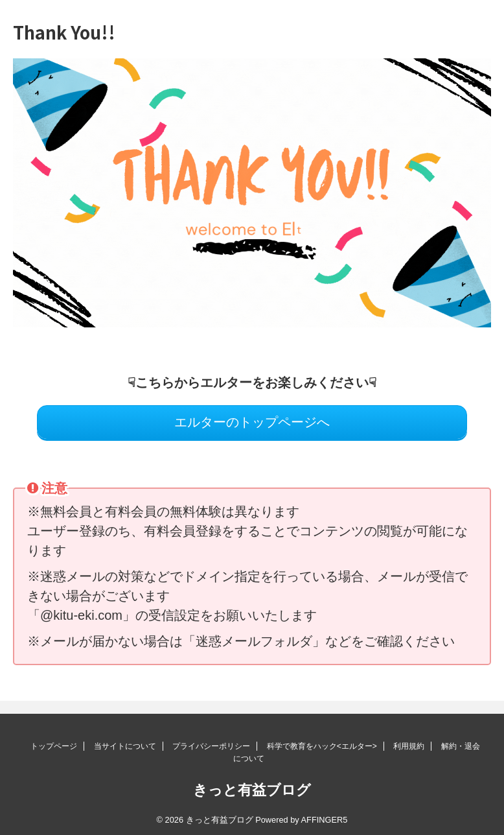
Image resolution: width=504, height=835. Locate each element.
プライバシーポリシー (211, 746)
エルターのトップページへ (252, 422)
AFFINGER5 (325, 820)
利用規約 (409, 746)
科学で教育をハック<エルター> (322, 746)
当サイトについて (125, 746)
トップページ (54, 746)
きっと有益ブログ (252, 790)
